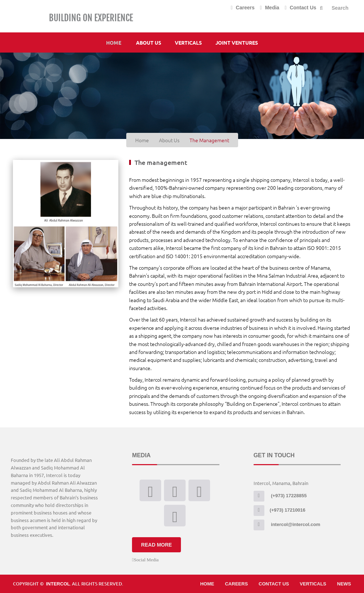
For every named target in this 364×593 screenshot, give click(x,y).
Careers (243, 8)
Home (114, 42)
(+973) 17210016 (279, 510)
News (344, 584)
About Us (149, 42)
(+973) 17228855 (280, 496)
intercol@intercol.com (287, 524)
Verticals (188, 42)
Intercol (58, 584)
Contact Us (300, 8)
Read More (156, 545)
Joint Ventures (237, 42)
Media (270, 8)
